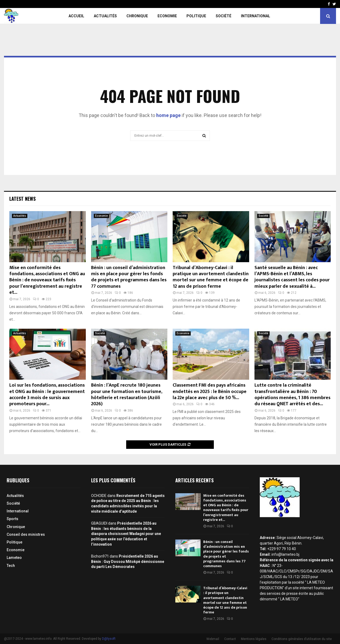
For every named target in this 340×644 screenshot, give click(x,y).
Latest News (22, 199)
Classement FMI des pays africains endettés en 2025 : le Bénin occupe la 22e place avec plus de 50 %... (210, 392)
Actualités (105, 16)
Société (224, 16)
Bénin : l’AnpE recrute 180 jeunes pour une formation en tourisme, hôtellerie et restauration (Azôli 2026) (127, 395)
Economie (167, 16)
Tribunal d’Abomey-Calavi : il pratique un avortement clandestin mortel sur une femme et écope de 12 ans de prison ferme (211, 277)
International (256, 16)
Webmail (213, 639)
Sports (12, 519)
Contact (230, 639)
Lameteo (14, 558)
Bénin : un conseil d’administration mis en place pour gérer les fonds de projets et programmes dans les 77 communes (129, 277)
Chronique (137, 16)
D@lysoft (109, 639)
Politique (196, 16)
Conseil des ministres (26, 534)
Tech (11, 566)
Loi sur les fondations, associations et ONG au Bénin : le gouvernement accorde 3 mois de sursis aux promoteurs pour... (47, 395)
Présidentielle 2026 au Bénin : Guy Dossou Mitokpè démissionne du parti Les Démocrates (128, 561)
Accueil (76, 16)
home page (168, 115)
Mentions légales (254, 639)
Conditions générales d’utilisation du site (302, 639)
